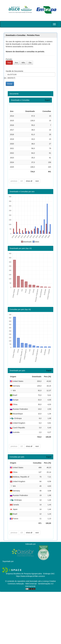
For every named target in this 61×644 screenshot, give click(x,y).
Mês (23, 63)
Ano (16, 63)
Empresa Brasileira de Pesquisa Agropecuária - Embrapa (28, 574)
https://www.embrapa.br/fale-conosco (30, 576)
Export (47, 100)
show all (29, 181)
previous (14, 181)
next (37, 181)
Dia (30, 63)
